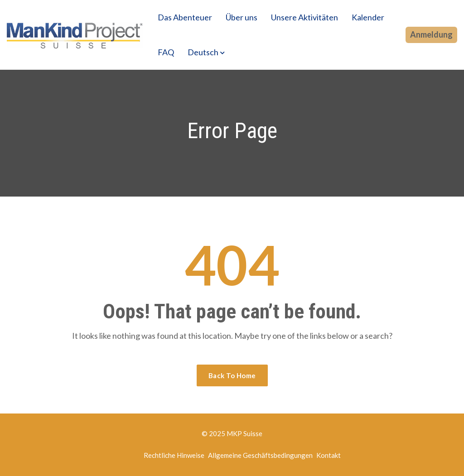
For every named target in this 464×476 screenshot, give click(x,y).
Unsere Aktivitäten (304, 17)
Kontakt (329, 455)
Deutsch (203, 52)
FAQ (166, 52)
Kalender (368, 17)
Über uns (242, 17)
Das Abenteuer (185, 17)
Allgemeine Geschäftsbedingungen (260, 455)
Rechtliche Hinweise (174, 455)
